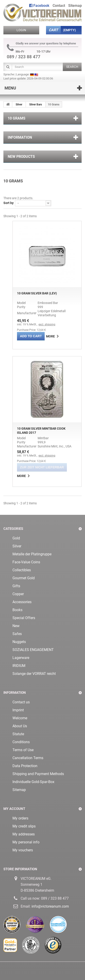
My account (14, 809)
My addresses (24, 834)
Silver (19, 105)
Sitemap (19, 790)
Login (21, 30)
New (16, 626)
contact (59, 6)
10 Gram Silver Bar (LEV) (37, 293)
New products (21, 157)
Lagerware (21, 658)
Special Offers (24, 618)
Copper (18, 594)
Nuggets (19, 642)
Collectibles (22, 570)
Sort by (8, 203)
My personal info (26, 842)
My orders (20, 818)
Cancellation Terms (28, 758)
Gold (16, 538)
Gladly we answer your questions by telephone (41, 43)
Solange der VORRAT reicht (34, 674)
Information (20, 137)
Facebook (39, 6)
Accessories (22, 602)
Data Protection (25, 766)
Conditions (21, 742)
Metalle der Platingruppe (32, 554)
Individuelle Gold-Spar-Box (33, 782)
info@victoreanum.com (50, 906)
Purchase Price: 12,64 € (31, 330)
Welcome (20, 718)
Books (17, 610)
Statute (18, 734)
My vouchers (23, 850)
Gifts (16, 586)
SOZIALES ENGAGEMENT (33, 650)
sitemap (75, 6)
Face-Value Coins (26, 562)
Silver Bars (36, 105)
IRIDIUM (19, 666)
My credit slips (24, 826)
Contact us (21, 702)
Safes (17, 634)
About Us (20, 726)
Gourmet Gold (24, 578)
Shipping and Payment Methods (38, 774)
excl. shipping (47, 324)
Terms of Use (23, 750)
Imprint (18, 710)
